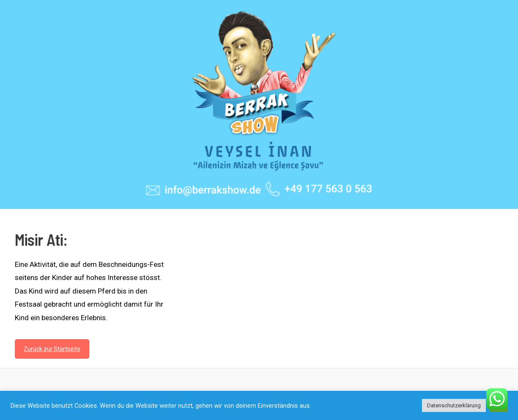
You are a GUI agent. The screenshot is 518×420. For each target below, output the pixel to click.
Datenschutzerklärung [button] (454, 405)
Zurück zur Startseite (52, 349)
